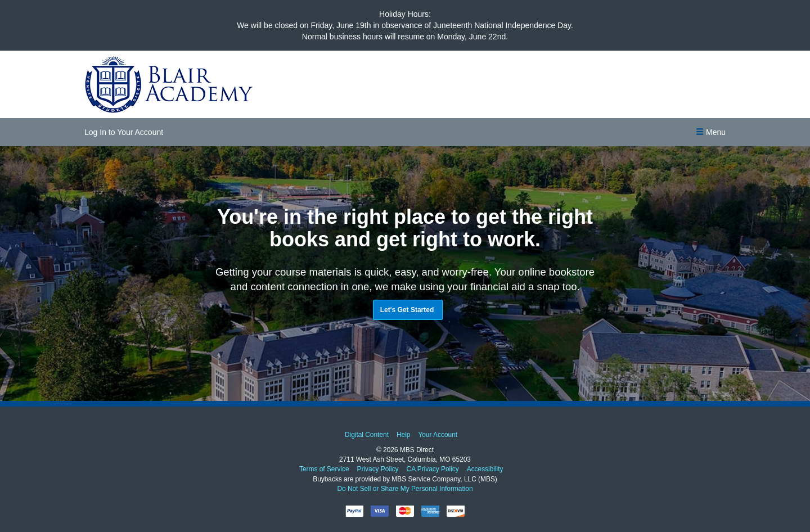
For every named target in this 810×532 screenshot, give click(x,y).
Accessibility (485, 470)
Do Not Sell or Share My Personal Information (405, 489)
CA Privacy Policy (432, 470)
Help (403, 435)
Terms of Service (324, 470)
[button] (711, 132)
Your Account (438, 435)
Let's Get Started (407, 310)
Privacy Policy (377, 470)
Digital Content (367, 435)
